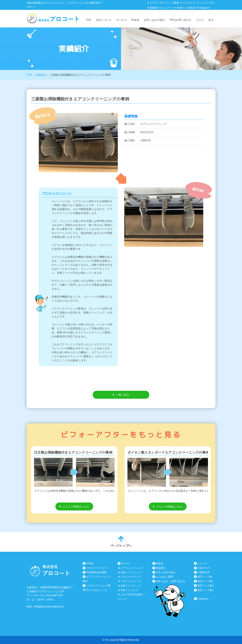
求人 (211, 20)
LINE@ (191, 8)
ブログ (200, 20)
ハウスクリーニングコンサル (199, 3)
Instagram (204, 8)
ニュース (168, 8)
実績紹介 (154, 8)
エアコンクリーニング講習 (164, 3)
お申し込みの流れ (154, 20)
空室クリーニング (130, 590)
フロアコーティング (131, 581)
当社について (104, 20)
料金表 (135, 20)
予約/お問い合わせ (180, 20)
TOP (89, 20)
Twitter (180, 8)
